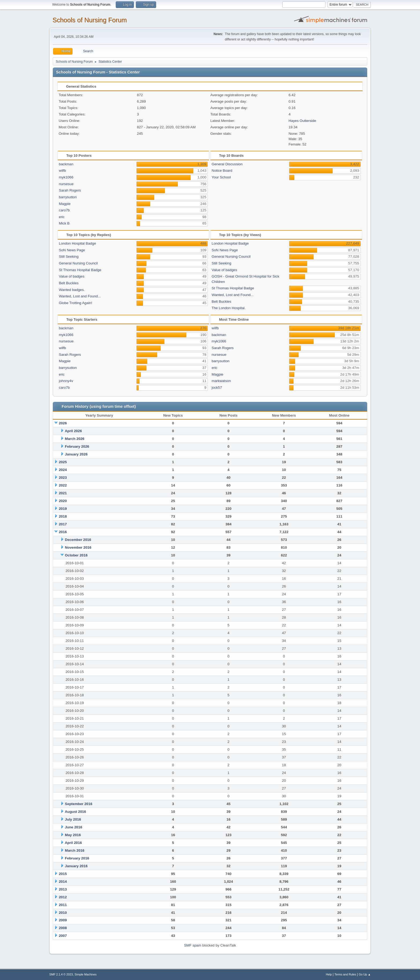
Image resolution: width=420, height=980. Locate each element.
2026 (63, 423)
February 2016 (77, 858)
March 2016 (75, 850)
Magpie (65, 204)
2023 (63, 478)
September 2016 (78, 804)
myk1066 (66, 177)
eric (62, 217)
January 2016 (76, 866)
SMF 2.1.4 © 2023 (61, 974)
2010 (63, 913)
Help (329, 974)
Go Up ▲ (365, 974)
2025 (63, 462)
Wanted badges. (72, 290)
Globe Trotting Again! (76, 303)
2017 (63, 524)
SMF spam (193, 945)
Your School (221, 177)
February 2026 (77, 446)
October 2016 (76, 555)
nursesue (66, 184)
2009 (63, 920)
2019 (63, 509)
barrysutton (68, 197)
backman (66, 164)
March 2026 (75, 439)
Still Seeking (69, 257)
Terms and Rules (345, 974)
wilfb (63, 171)
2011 (63, 905)
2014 (63, 882)
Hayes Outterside (302, 121)
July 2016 (73, 819)
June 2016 (73, 827)
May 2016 (73, 835)
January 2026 (76, 454)
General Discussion (227, 164)
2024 (63, 470)
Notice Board (222, 171)
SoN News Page (72, 250)
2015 (63, 874)
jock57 (217, 388)
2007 (63, 936)
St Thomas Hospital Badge (80, 270)
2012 (63, 897)
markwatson (221, 381)
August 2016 (75, 812)
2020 (63, 501)
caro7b (64, 210)
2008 (63, 928)
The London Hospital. (229, 308)
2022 (63, 485)
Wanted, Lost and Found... (80, 296)
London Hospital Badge (78, 243)
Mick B (64, 223)
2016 (63, 532)
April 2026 (73, 431)
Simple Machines (85, 974)
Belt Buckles (69, 283)
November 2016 (78, 547)
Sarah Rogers (70, 190)
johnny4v (66, 381)
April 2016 (73, 843)
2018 (63, 516)
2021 (63, 493)
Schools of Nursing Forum (90, 20)
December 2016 (78, 540)
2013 (63, 889)
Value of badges (72, 276)
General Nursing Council (78, 263)
